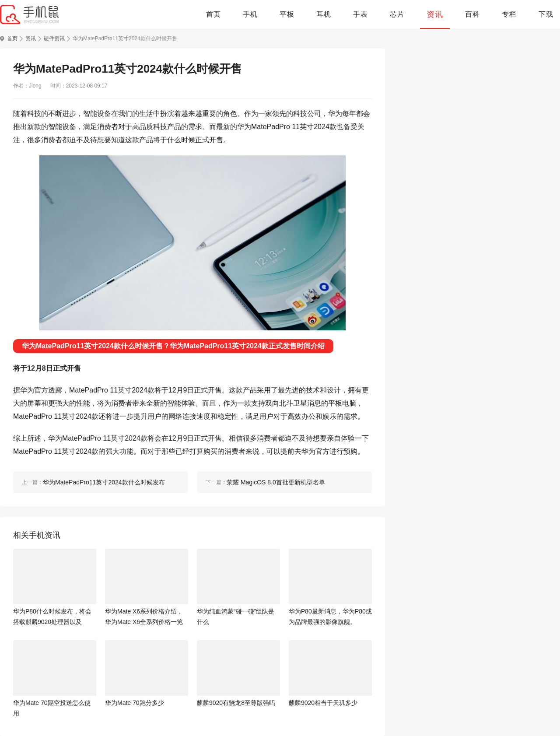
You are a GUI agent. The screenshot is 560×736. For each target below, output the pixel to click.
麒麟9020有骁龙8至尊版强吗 (236, 703)
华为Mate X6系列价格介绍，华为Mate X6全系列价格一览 (144, 617)
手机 (250, 14)
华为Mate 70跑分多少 (135, 703)
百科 (472, 14)
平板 (287, 14)
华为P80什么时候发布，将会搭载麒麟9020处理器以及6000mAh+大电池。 (52, 617)
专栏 (509, 14)
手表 (360, 14)
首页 (213, 14)
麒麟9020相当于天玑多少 (323, 703)
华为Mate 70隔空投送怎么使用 (52, 708)
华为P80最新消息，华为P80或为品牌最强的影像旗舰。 (330, 617)
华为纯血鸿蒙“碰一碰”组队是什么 (236, 617)
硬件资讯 (54, 39)
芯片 (397, 14)
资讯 (435, 14)
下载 (546, 14)
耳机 (324, 14)
